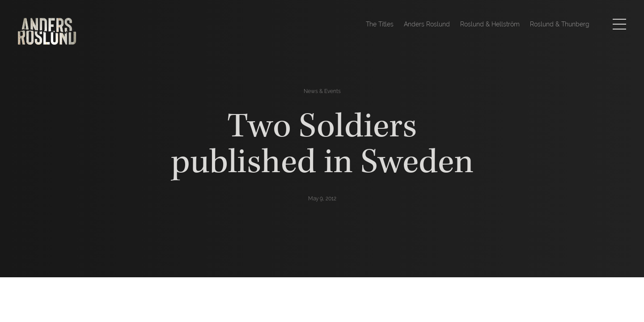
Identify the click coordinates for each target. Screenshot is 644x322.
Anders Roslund (427, 24)
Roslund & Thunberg (560, 24)
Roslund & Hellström (490, 24)
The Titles (380, 24)
